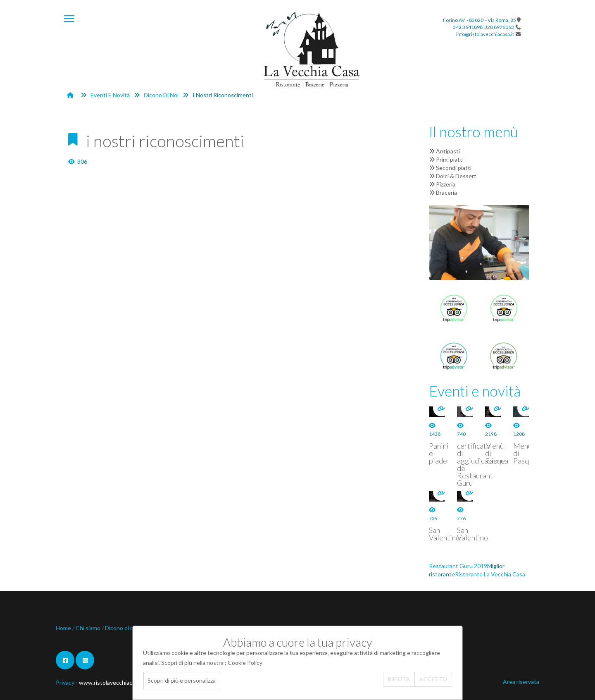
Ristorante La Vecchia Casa (490, 574)
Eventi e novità (110, 95)
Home (64, 628)
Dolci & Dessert (453, 176)
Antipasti (444, 151)
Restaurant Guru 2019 (458, 566)
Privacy (65, 682)
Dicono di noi (161, 95)
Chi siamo (89, 628)
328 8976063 (499, 27)
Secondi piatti (450, 168)
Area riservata (521, 682)
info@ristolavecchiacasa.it (485, 34)
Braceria (443, 192)
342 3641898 (468, 27)
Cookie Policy (245, 663)
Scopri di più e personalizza (182, 680)
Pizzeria (442, 184)
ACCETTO (433, 679)
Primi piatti (446, 159)
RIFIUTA (399, 679)
